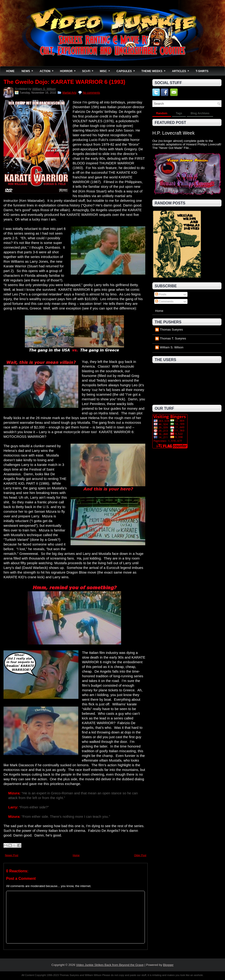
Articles (182, 70)
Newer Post (12, 855)
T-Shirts (202, 71)
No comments (91, 93)
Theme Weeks (155, 70)
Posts (161, 294)
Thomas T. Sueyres (173, 338)
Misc (106, 70)
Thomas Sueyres (171, 330)
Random (162, 113)
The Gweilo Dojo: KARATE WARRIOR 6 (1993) (64, 82)
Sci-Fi (89, 70)
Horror (69, 70)
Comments (164, 301)
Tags (179, 113)
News (29, 70)
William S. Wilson (44, 89)
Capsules (127, 70)
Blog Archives (200, 113)
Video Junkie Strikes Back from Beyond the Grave (110, 965)
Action (48, 70)
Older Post (140, 855)
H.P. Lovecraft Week (173, 133)
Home (10, 71)
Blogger (168, 965)
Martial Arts (69, 93)
